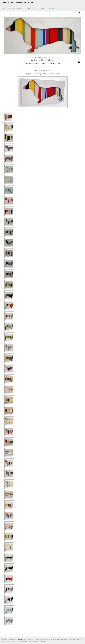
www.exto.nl (21, 639)
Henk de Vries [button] (9, 8)
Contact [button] (52, 8)
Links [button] (43, 8)
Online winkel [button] (32, 8)
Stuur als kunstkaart (42, 63)
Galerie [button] (20, 8)
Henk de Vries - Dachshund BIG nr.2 (18, 3)
